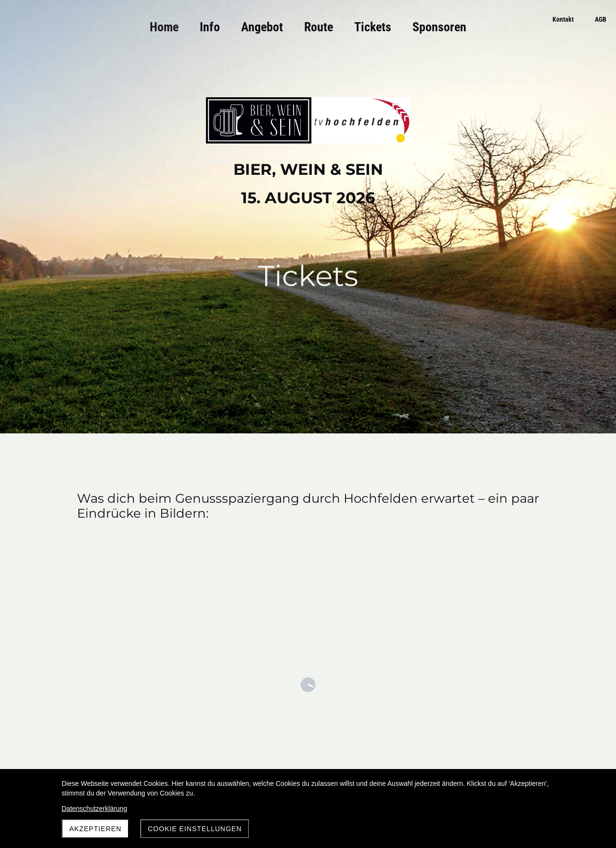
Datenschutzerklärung (94, 809)
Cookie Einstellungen (195, 829)
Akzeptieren (95, 829)
